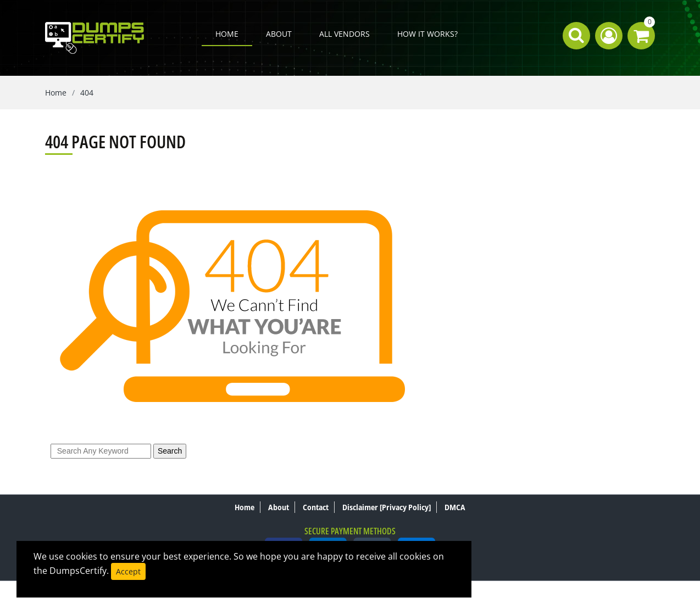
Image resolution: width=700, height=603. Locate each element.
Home (227, 34)
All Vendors (345, 34)
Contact (316, 507)
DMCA (455, 507)
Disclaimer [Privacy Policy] (387, 507)
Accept (128, 571)
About (279, 34)
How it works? (427, 34)
